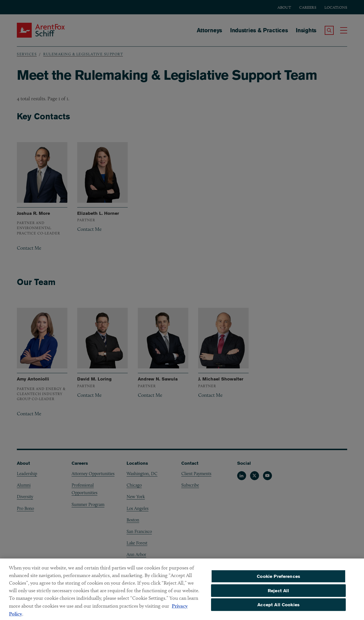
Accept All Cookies (278, 607)
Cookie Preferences (278, 579)
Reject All (279, 593)
